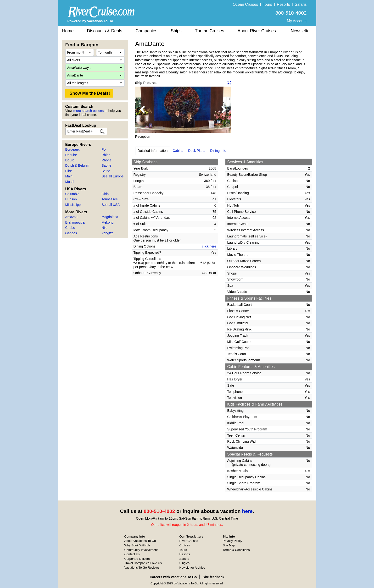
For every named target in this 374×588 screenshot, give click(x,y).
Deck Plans (197, 151)
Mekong (108, 222)
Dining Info (218, 151)
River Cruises (189, 541)
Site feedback (213, 577)
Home (68, 31)
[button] (142, 110)
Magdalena (110, 217)
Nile (105, 228)
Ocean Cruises (246, 4)
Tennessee (110, 199)
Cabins (178, 151)
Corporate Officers (137, 559)
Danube (71, 155)
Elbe (69, 171)
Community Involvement (141, 550)
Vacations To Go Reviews (142, 568)
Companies (147, 31)
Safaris (301, 4)
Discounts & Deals (105, 31)
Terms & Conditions (236, 550)
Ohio (105, 194)
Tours (267, 4)
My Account (297, 21)
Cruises (184, 545)
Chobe (70, 228)
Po (104, 149)
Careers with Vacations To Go (173, 577)
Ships (176, 31)
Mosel (70, 182)
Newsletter (301, 31)
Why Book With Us (137, 545)
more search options (88, 111)
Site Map (229, 545)
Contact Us (132, 554)
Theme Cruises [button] (210, 31)
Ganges (71, 233)
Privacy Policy (232, 541)
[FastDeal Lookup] (102, 131)
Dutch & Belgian (77, 165)
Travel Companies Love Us (143, 563)
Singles (184, 563)
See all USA (111, 205)
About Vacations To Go (140, 541)
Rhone (107, 160)
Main (69, 176)
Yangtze (108, 233)
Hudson (71, 199)
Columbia (72, 194)
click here (209, 246)
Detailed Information (153, 151)
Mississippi (73, 205)
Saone (106, 165)
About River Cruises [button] (257, 31)
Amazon (71, 217)
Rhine (106, 155)
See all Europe (113, 176)
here (247, 511)
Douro (70, 160)
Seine (106, 171)
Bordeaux (73, 149)
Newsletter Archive (192, 568)
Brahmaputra (75, 222)
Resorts (283, 4)
